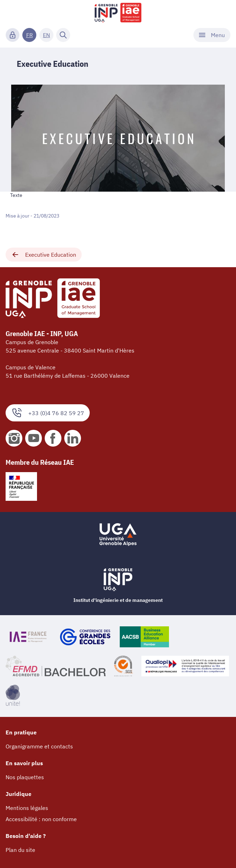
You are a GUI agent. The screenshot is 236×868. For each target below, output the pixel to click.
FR (29, 35)
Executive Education (44, 255)
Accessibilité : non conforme (41, 819)
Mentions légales (27, 808)
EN (46, 35)
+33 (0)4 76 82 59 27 (48, 413)
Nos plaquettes (25, 777)
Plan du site (20, 850)
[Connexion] (13, 35)
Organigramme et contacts (39, 746)
